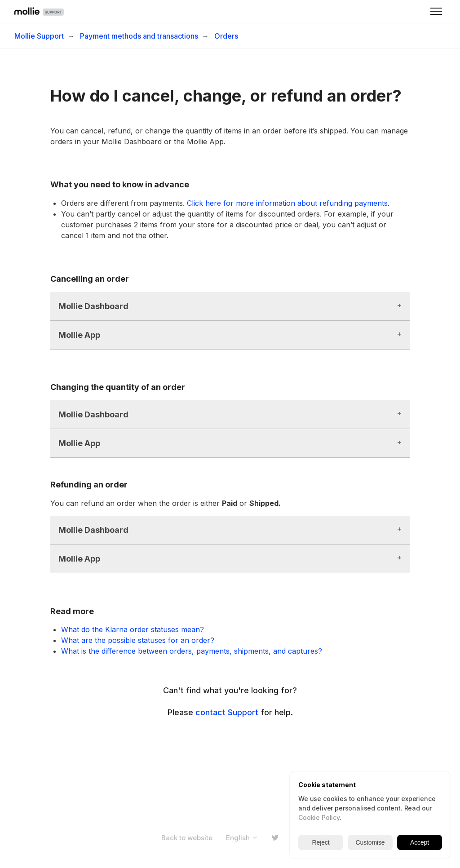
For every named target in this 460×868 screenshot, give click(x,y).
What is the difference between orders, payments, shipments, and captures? (192, 651)
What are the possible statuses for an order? (138, 640)
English (242, 838)
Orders (226, 36)
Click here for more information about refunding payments (287, 203)
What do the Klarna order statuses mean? (133, 629)
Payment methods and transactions (139, 36)
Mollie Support (39, 36)
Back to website (187, 838)
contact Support (227, 712)
